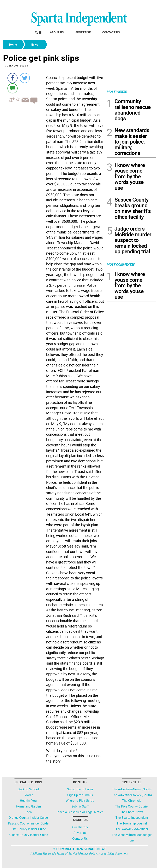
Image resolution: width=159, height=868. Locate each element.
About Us (57, 32)
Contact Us (111, 32)
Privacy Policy (88, 853)
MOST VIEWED (117, 92)
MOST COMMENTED (121, 264)
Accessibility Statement (114, 853)
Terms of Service (67, 853)
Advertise (83, 32)
